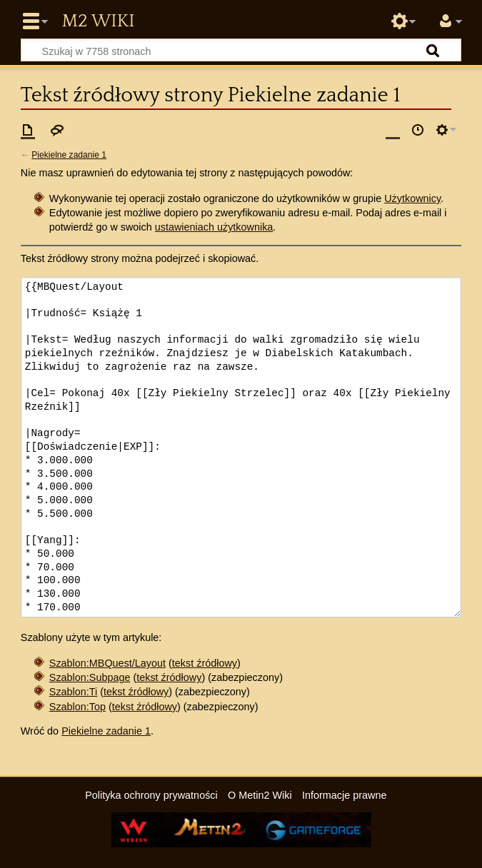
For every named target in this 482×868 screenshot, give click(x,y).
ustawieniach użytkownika (214, 227)
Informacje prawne (344, 795)
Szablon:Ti (73, 692)
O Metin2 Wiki (260, 795)
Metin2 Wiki (98, 21)
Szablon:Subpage (90, 677)
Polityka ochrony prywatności (151, 795)
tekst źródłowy (205, 663)
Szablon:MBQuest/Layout (107, 663)
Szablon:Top (77, 707)
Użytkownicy (412, 198)
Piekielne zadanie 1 (69, 155)
